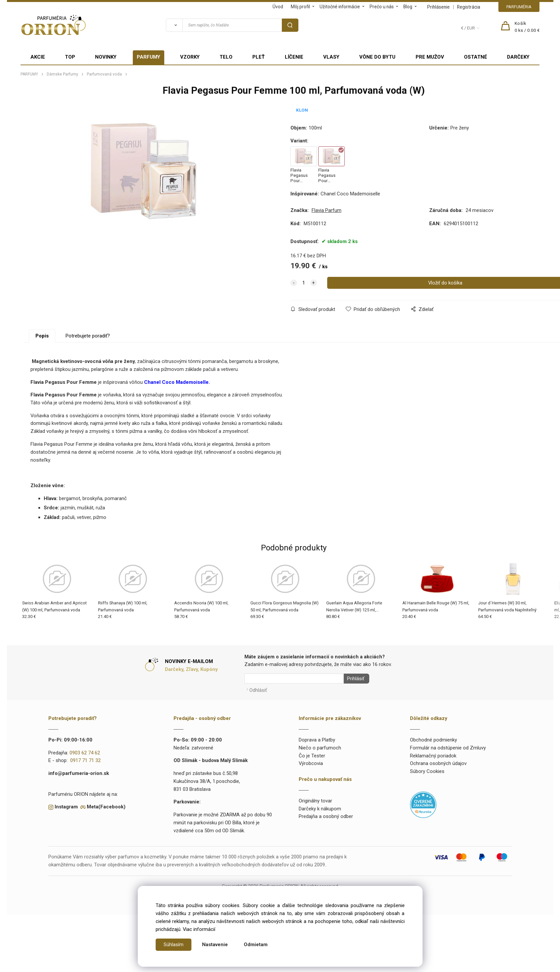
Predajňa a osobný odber (326, 815)
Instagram (66, 805)
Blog (408, 7)
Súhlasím (174, 945)
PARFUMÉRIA (519, 7)
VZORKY (190, 57)
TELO (226, 57)
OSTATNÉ (476, 57)
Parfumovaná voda (104, 74)
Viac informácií (199, 929)
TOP (70, 57)
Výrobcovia (311, 762)
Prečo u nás (382, 7)
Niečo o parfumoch (320, 746)
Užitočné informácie (340, 7)
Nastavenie (215, 945)
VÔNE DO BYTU (377, 57)
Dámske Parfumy (62, 74)
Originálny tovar (315, 799)
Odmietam (256, 945)
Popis (42, 336)
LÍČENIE (294, 57)
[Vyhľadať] (174, 25)
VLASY (331, 57)
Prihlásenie (438, 7)
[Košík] (527, 27)
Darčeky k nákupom (320, 807)
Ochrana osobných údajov (438, 762)
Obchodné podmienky (433, 738)
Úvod (278, 7)
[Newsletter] (294, 679)
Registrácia (469, 7)
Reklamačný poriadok (433, 754)
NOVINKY (106, 57)
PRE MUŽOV (430, 57)
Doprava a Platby (317, 738)
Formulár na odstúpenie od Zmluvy (448, 746)
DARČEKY (518, 57)
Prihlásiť (354, 679)
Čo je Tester (312, 754)
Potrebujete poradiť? (88, 336)
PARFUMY (149, 57)
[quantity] (304, 283)
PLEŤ (258, 57)
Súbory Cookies (427, 769)
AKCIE (38, 57)
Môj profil (300, 7)
